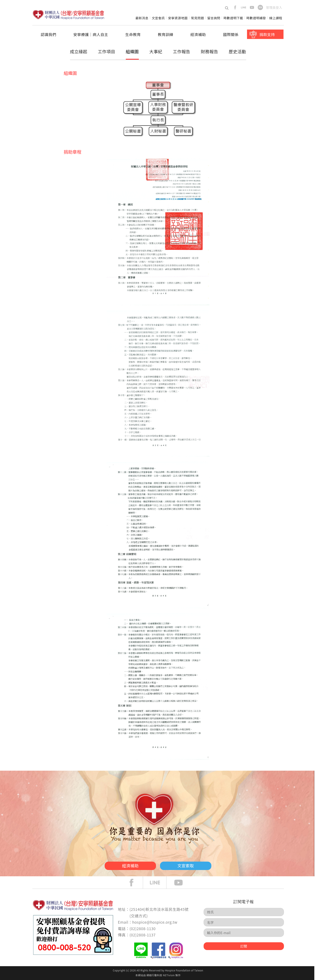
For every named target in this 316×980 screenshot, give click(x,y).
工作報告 (181, 51)
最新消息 (142, 18)
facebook (235, 7)
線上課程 (276, 18)
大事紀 (156, 51)
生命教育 (133, 34)
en (260, 7)
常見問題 (197, 18)
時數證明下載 (233, 18)
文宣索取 (191, 865)
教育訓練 (166, 34)
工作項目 (107, 51)
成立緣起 (79, 51)
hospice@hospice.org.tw (155, 922)
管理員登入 (274, 7)
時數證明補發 (256, 18)
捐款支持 (267, 34)
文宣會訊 (158, 18)
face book (135, 883)
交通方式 (139, 916)
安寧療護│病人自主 (91, 34)
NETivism (169, 975)
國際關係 (231, 34)
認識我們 (48, 34)
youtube (252, 7)
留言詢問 (214, 18)
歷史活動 (237, 51)
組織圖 (132, 51)
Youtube (182, 883)
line (244, 7)
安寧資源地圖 (178, 18)
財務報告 (209, 52)
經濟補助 (198, 34)
